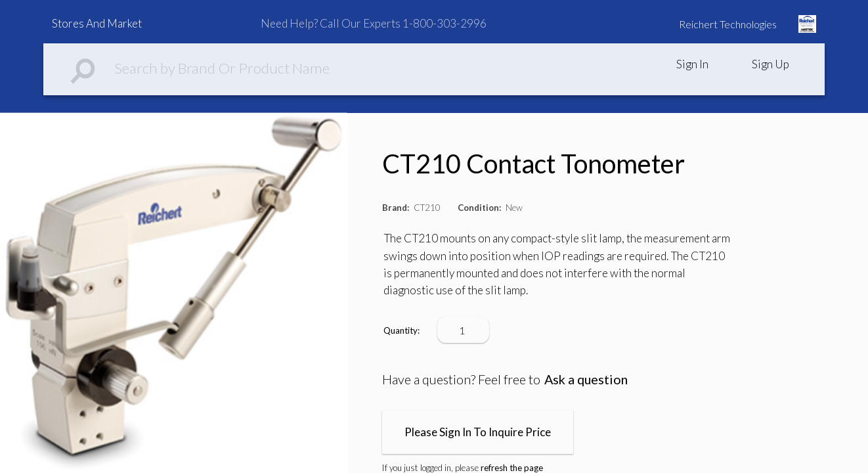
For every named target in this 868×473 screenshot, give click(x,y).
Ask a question (586, 379)
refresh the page (512, 468)
